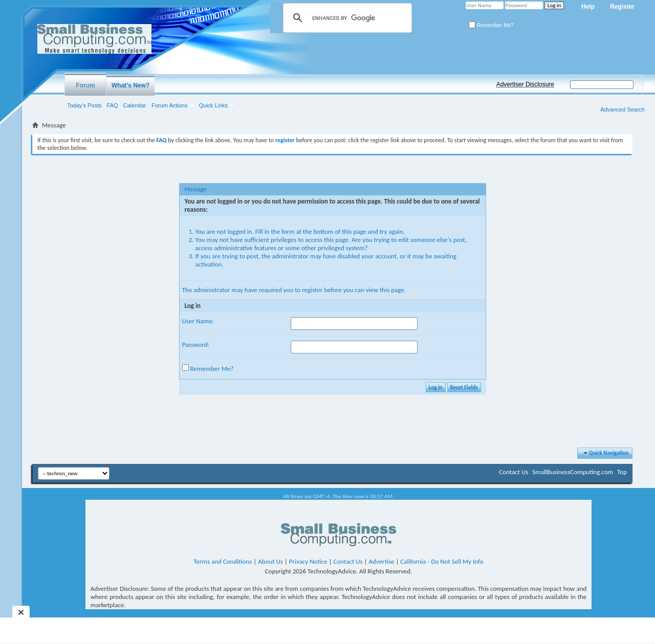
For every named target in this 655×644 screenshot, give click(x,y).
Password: (196, 345)
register (312, 290)
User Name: (198, 321)
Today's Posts (84, 105)
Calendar (135, 105)
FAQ (113, 105)
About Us (270, 561)
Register (622, 7)
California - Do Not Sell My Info (442, 561)
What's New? (130, 85)
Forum (85, 85)
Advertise (382, 561)
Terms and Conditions (223, 561)
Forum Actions (169, 105)
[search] (346, 18)
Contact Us (514, 472)
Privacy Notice (308, 561)
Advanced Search (623, 109)
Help (588, 7)
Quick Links (214, 105)
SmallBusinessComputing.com (573, 472)
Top (622, 472)
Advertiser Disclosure (525, 84)
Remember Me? (491, 25)
